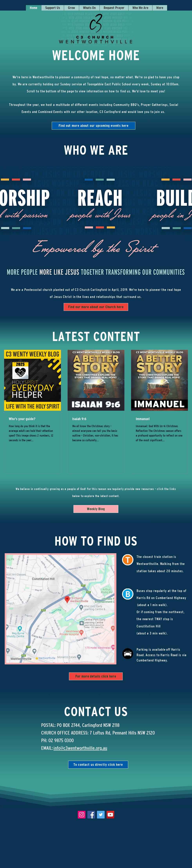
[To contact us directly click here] (98, 765)
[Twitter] (101, 815)
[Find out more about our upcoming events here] (94, 126)
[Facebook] (91, 815)
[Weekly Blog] (96, 509)
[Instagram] (82, 815)
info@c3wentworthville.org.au (80, 748)
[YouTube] (110, 815)
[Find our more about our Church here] (96, 307)
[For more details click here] (96, 676)
